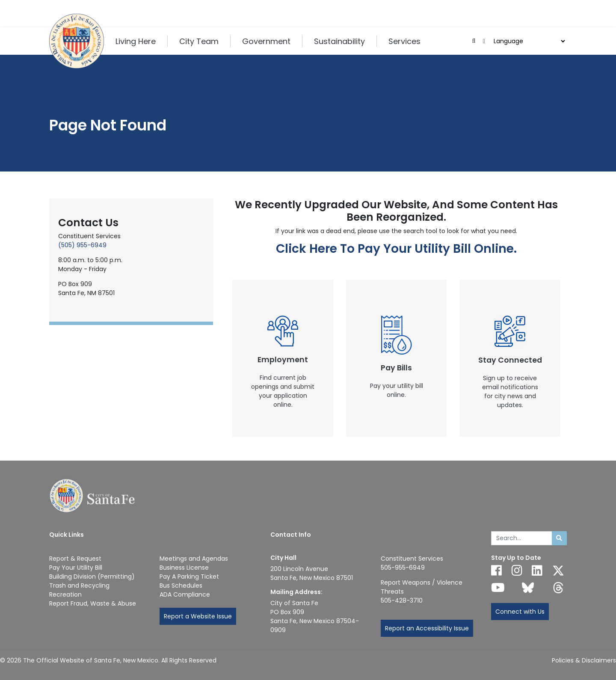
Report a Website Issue (198, 616)
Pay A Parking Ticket (189, 577)
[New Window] (283, 358)
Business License (184, 568)
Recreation (65, 594)
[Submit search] (559, 538)
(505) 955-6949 (82, 245)
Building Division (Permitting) (92, 577)
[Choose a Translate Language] (528, 41)
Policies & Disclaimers (584, 660)
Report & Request (75, 559)
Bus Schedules (181, 585)
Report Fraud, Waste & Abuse (93, 603)
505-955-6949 (403, 568)
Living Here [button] (136, 41)
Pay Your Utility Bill (76, 568)
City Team (199, 41)
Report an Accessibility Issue (427, 628)
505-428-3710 (402, 600)
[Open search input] (474, 41)
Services (404, 41)
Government (266, 41)
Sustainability (339, 41)
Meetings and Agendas (194, 559)
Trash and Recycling (79, 585)
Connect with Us (520, 612)
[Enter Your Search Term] (522, 538)
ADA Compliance (185, 594)
